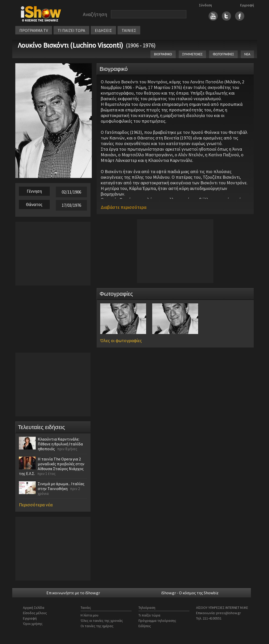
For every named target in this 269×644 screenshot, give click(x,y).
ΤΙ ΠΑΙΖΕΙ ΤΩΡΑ (71, 30)
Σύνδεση (205, 5)
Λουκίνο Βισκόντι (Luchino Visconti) (71, 45)
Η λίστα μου (89, 615)
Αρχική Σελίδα (34, 608)
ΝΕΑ (247, 54)
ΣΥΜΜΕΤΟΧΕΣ (193, 54)
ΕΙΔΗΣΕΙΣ (103, 30)
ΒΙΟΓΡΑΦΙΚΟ (163, 54)
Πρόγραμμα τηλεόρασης (157, 621)
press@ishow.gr (229, 613)
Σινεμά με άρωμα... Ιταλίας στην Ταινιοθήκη (61, 486)
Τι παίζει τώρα (149, 615)
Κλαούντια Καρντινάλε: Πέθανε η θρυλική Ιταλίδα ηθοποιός (60, 444)
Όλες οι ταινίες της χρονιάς (102, 621)
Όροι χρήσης (33, 624)
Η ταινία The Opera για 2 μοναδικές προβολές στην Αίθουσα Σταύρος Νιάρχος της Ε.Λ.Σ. (52, 466)
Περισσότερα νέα (36, 505)
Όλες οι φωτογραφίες (121, 340)
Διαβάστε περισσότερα (124, 207)
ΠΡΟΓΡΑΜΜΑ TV (34, 30)
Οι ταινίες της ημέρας (97, 626)
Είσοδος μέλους (35, 613)
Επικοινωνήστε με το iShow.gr (73, 593)
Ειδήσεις (145, 626)
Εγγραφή (247, 5)
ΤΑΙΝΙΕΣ (129, 30)
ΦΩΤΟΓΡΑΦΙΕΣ (223, 54)
